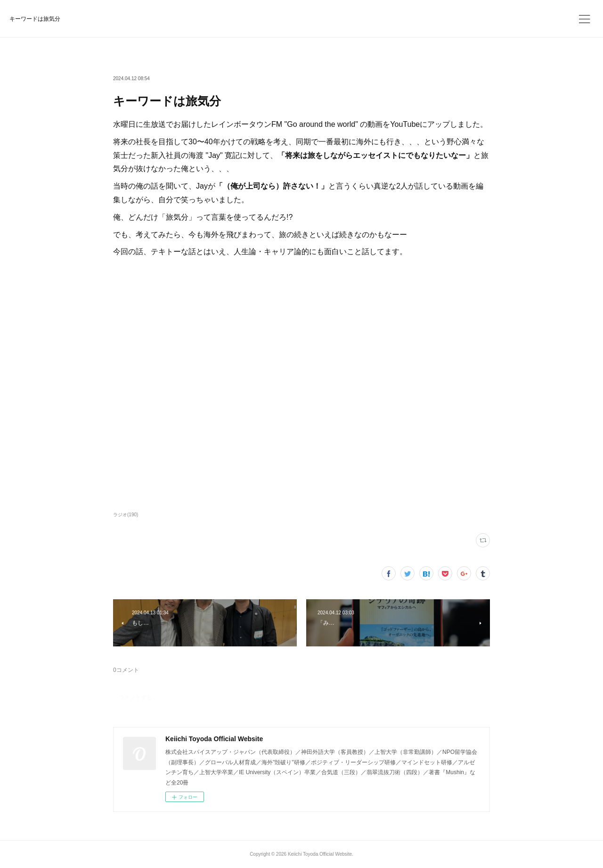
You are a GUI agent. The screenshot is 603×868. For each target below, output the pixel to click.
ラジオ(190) (126, 515)
